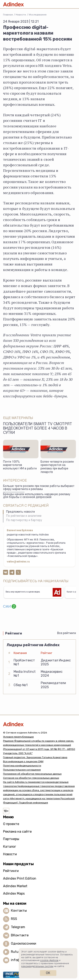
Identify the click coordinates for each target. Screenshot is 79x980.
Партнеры (11, 839)
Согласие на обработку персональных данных (31, 778)
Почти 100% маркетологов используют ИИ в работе (20, 465)
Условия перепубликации (18, 737)
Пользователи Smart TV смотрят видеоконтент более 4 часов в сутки (38, 429)
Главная (8, 15)
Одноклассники (24, 943)
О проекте (11, 824)
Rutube (17, 952)
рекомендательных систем (37, 966)
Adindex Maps (14, 893)
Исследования (38, 15)
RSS (14, 919)
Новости (21, 15)
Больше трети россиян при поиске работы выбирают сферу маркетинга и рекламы (39, 488)
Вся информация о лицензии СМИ (23, 761)
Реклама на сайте (17, 832)
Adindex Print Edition (20, 878)
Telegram (18, 927)
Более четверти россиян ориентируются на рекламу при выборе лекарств (57, 467)
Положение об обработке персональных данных (32, 774)
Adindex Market (15, 886)
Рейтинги (11, 871)
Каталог (10, 847)
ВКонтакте (20, 935)
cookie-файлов (49, 960)
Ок (48, 973)
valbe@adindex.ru (18, 562)
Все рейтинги (67, 633)
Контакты (19, 911)
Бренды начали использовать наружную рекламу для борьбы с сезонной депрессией (37, 496)
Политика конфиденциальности (22, 766)
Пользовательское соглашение (22, 770)
